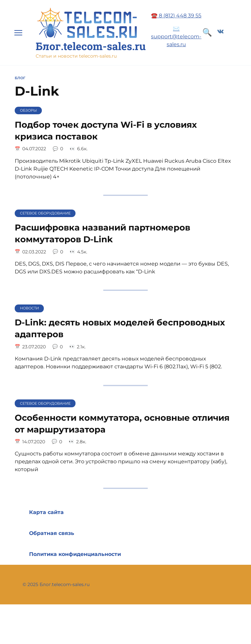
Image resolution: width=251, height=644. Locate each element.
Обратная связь (52, 533)
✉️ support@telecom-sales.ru (176, 37)
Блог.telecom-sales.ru (91, 46)
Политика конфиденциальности (75, 554)
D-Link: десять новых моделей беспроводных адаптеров (120, 328)
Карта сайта (46, 512)
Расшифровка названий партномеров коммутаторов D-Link (102, 233)
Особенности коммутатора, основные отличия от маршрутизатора (122, 423)
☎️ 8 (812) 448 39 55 (176, 16)
